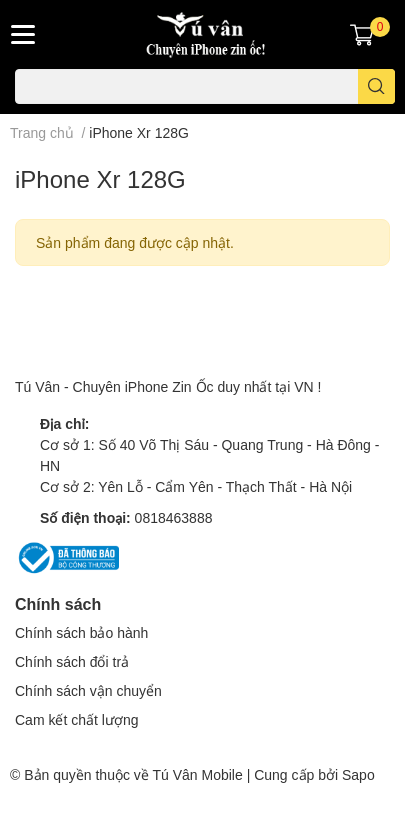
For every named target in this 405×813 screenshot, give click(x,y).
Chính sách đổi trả (72, 661)
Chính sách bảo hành (81, 632)
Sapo (358, 774)
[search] (376, 86)
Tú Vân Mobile (197, 774)
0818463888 (174, 517)
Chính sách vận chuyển (88, 690)
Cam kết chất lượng (76, 719)
